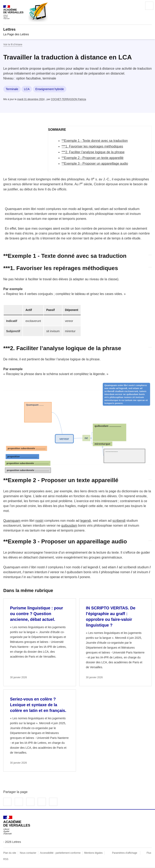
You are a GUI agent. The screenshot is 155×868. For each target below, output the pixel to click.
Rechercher (138, 6)
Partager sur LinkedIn (30, 802)
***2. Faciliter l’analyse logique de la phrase (93, 152)
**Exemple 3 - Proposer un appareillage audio (95, 164)
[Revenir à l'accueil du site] (17, 825)
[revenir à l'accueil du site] (77, 29)
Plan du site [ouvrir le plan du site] (10, 853)
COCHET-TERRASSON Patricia (68, 99)
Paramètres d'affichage (125, 853)
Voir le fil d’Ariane (13, 45)
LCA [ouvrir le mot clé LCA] (27, 89)
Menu (149, 6)
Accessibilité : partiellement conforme (60, 853)
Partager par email (42, 802)
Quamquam (12, 521)
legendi (86, 521)
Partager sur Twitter (19, 802)
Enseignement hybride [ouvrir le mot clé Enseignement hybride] (50, 89)
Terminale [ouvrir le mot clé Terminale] (12, 89)
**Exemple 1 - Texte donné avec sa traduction (95, 141)
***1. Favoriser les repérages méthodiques (92, 146)
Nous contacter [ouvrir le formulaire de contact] (28, 853)
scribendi (119, 521)
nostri (39, 521)
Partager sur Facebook (7, 802)
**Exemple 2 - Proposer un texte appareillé (93, 158)
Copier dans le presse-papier (53, 802)
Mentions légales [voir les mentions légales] (93, 853)
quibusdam (69, 526)
